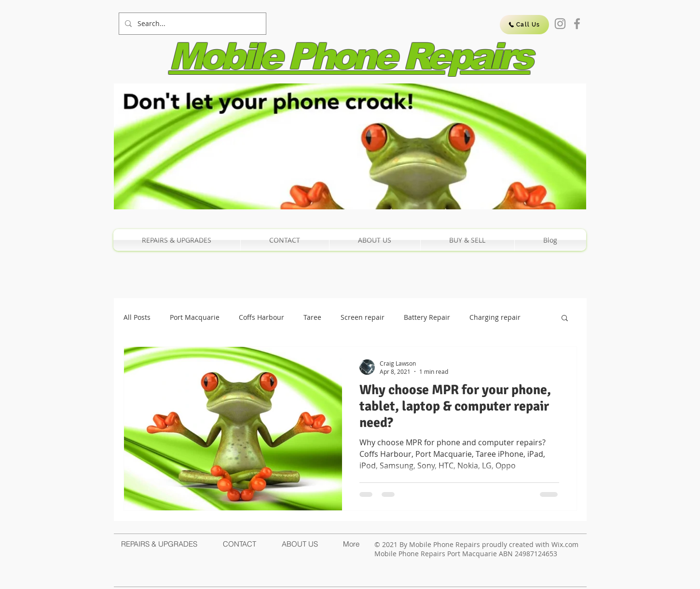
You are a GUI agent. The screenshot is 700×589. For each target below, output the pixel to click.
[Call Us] (524, 25)
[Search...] (192, 24)
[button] (565, 319)
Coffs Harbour (261, 317)
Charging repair (495, 317)
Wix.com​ (565, 544)
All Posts (137, 317)
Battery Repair (427, 317)
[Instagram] (560, 24)
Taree (312, 317)
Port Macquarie (195, 317)
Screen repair (363, 317)
